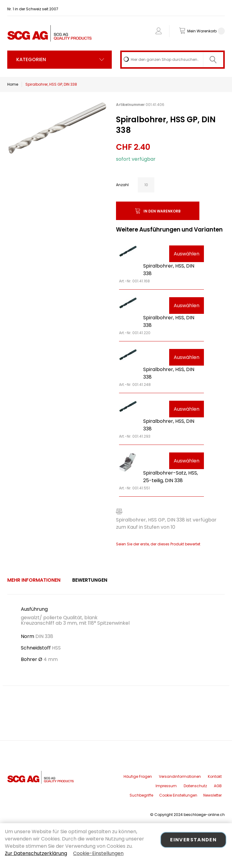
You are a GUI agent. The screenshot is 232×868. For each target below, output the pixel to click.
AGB (218, 786)
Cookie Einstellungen (178, 795)
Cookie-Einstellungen (98, 853)
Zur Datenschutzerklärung (36, 853)
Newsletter (213, 795)
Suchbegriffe (141, 795)
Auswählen (187, 254)
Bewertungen (90, 580)
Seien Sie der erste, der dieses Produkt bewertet (158, 544)
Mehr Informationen (34, 580)
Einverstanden (193, 840)
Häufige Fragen (138, 776)
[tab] (34, 580)
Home (13, 84)
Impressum (166, 786)
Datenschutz (195, 786)
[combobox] (172, 60)
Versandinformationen (180, 776)
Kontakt (215, 776)
